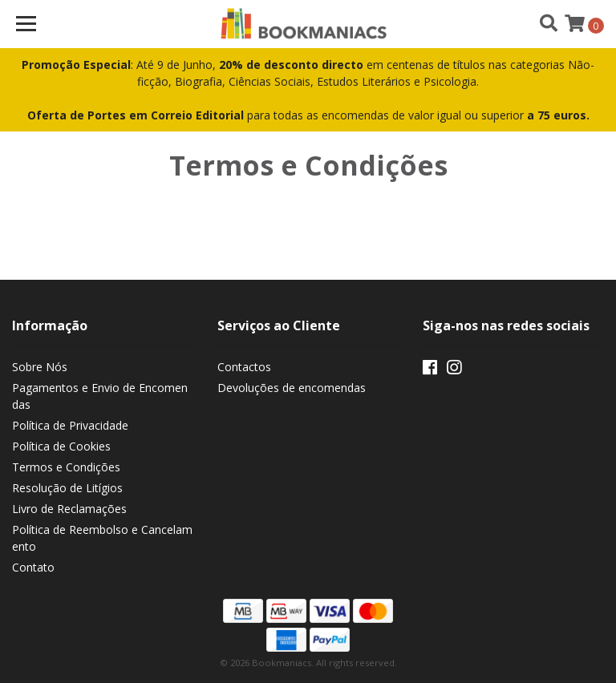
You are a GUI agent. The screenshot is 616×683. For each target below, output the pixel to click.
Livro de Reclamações (69, 509)
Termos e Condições (66, 467)
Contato (33, 567)
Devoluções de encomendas (292, 388)
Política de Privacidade (70, 425)
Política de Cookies (61, 446)
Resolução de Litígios (67, 488)
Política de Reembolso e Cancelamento (102, 538)
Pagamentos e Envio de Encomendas (100, 396)
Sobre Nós (40, 367)
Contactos (244, 367)
